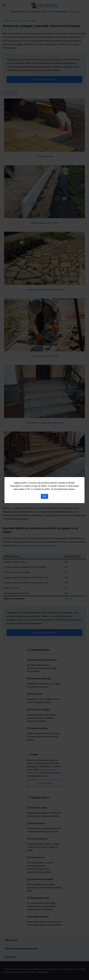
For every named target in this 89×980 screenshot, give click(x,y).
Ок (44, 496)
